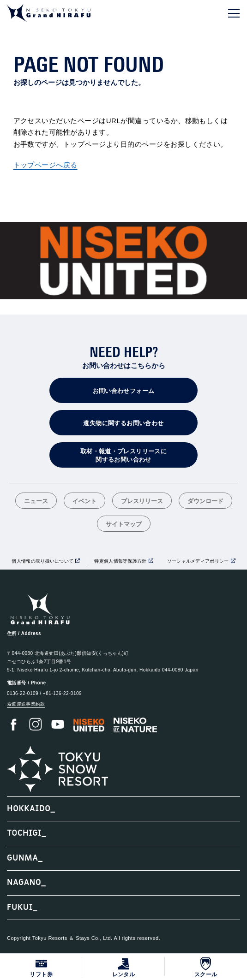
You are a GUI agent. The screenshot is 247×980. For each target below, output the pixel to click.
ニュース (36, 502)
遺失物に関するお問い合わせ (123, 423)
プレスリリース (142, 502)
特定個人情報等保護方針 (120, 561)
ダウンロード (205, 502)
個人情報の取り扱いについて (42, 561)
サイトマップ (124, 525)
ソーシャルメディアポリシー (198, 561)
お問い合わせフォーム (124, 391)
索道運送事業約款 (26, 704)
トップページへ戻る (45, 165)
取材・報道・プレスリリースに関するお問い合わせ (123, 455)
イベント (84, 502)
